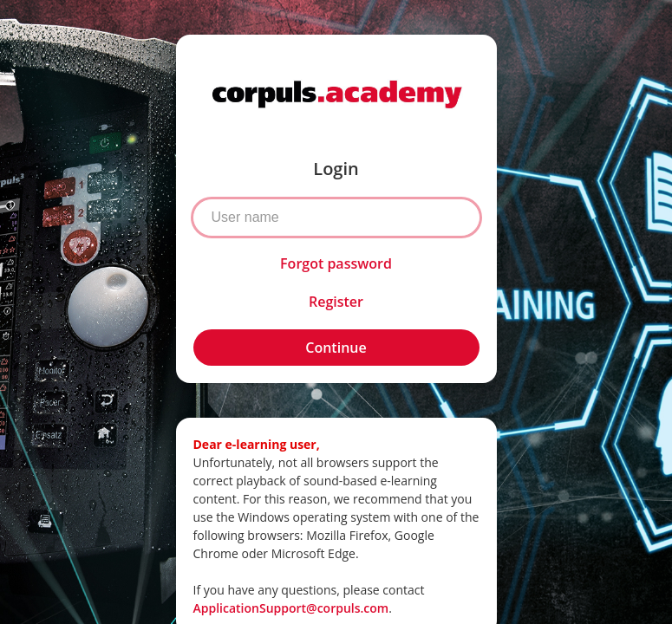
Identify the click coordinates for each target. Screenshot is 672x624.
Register (336, 302)
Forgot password (336, 263)
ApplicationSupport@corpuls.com (291, 608)
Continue (336, 348)
